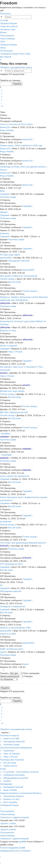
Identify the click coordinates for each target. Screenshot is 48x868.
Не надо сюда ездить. (10, 255)
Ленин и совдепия (9, 346)
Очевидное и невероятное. (13, 606)
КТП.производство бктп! (11, 564)
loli (1, 585)
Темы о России (15, 352)
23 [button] (2, 106)
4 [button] (2, 97)
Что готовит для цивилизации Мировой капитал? (23, 543)
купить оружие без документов (15, 476)
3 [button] (2, 94)
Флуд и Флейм (7, 130)
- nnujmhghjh (6, 455)
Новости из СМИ (8, 634)
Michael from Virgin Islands (12, 391)
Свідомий (5, 194)
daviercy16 (5, 127)
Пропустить (6, 14)
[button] (1, 77)
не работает (6, 522)
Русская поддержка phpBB (13, 848)
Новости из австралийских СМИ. (15, 628)
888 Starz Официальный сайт (14, 412)
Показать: (11, 673)
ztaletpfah (4, 437)
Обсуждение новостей (19, 261)
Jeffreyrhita (5, 303)
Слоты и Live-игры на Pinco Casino (16, 124)
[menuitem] (9, 23)
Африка (4, 212)
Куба (2, 191)
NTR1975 (4, 546)
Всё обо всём (14, 282)
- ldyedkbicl (5, 434)
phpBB (22, 842)
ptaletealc (4, 458)
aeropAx (4, 373)
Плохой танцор (7, 279)
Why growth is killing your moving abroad (19, 276)
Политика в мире (8, 197)
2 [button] (2, 90)
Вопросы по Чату (8, 331)
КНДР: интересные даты (12, 649)
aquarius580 (6, 258)
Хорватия (4, 233)
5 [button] (2, 100)
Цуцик (3, 652)
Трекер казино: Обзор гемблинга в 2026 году (21, 146)
